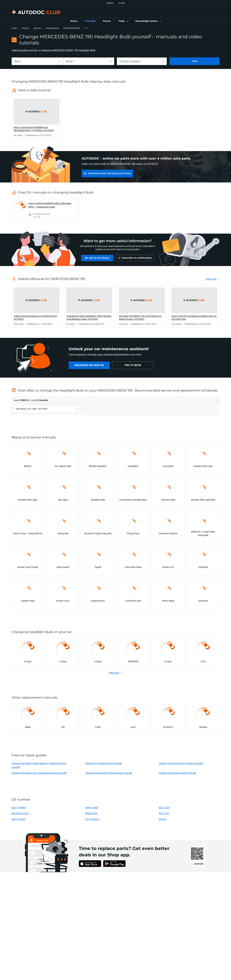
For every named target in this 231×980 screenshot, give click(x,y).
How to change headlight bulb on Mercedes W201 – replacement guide (50, 205)
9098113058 (92, 808)
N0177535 (164, 808)
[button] (123, 21)
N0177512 (164, 813)
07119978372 (92, 819)
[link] (74, 21)
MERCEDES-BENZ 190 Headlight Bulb (109, 173)
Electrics (37, 28)
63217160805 (19, 808)
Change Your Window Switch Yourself (177, 773)
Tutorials (25, 28)
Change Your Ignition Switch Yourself (104, 763)
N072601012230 (20, 813)
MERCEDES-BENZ (72, 28)
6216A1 (163, 819)
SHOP (110, 3)
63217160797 (19, 819)
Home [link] (14, 28)
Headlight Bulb (52, 28)
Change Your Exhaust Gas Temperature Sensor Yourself (39, 773)
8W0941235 (91, 813)
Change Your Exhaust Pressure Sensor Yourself (109, 773)
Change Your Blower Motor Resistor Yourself (181, 763)
